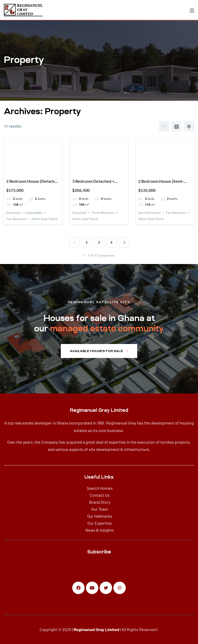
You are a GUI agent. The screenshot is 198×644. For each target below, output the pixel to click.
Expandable (34, 213)
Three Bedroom (103, 213)
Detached (13, 213)
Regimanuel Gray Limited (96, 629)
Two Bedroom (16, 219)
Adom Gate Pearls (45, 219)
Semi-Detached (149, 213)
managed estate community (107, 328)
